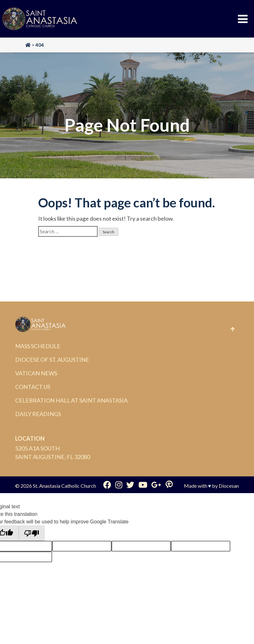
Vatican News (36, 373)
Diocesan (229, 486)
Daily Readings (38, 414)
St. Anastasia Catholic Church (64, 486)
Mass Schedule (38, 346)
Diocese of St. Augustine (52, 360)
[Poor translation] (32, 533)
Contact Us (33, 387)
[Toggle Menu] (243, 19)
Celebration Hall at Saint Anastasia (71, 400)
